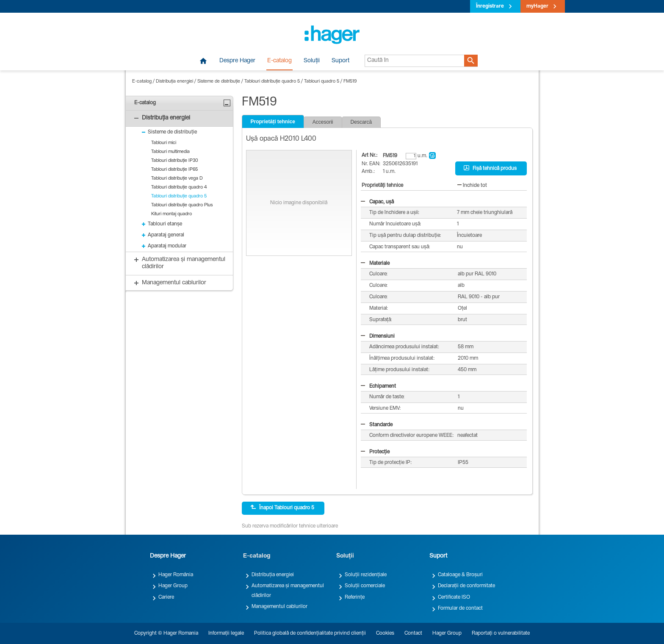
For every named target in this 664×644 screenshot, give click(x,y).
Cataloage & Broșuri (460, 575)
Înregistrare (490, 6)
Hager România (176, 575)
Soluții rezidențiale (366, 575)
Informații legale (226, 633)
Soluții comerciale (365, 586)
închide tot (472, 186)
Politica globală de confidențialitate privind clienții (310, 633)
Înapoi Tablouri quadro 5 (282, 508)
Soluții (312, 61)
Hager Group (173, 586)
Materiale (375, 264)
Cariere (166, 597)
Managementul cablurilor (279, 607)
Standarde (377, 425)
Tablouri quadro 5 (322, 82)
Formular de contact (460, 608)
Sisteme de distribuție (219, 82)
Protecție (375, 452)
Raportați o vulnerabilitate (501, 633)
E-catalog (279, 61)
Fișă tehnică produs (490, 168)
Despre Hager (237, 61)
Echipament (378, 386)
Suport (340, 61)
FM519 (350, 82)
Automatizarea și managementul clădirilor (288, 591)
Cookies (385, 633)
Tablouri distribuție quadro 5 (272, 82)
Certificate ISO (454, 597)
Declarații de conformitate (466, 586)
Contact (413, 633)
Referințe (355, 597)
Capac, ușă (377, 202)
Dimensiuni (378, 336)
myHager (537, 6)
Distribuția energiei (174, 82)
